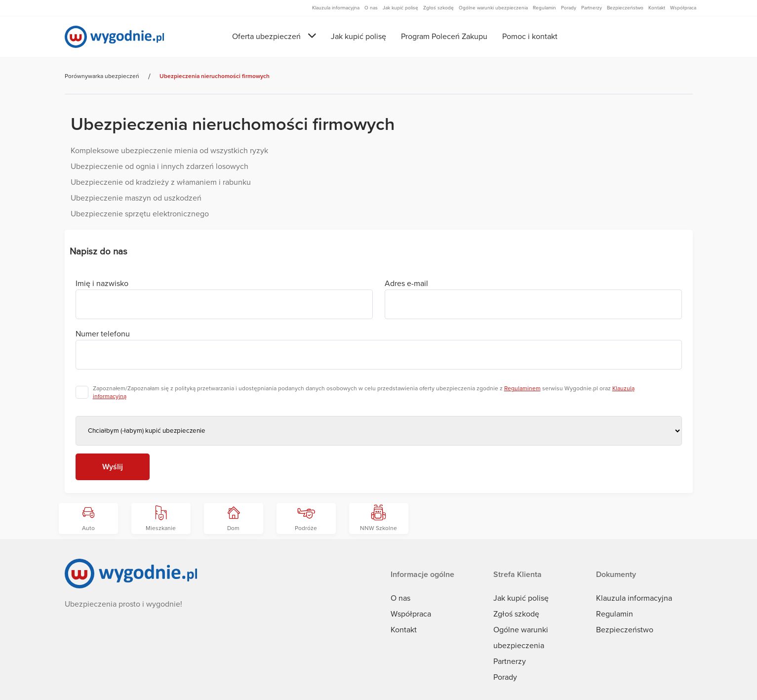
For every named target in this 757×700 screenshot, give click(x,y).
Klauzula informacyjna (634, 598)
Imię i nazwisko (102, 284)
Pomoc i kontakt (530, 37)
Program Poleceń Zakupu (444, 37)
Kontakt (404, 630)
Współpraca (411, 614)
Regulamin (615, 614)
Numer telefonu (103, 334)
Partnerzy (510, 661)
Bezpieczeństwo (625, 630)
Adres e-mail (406, 284)
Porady (505, 677)
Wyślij (113, 467)
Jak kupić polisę (359, 37)
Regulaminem (522, 389)
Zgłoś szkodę (516, 614)
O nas (400, 598)
